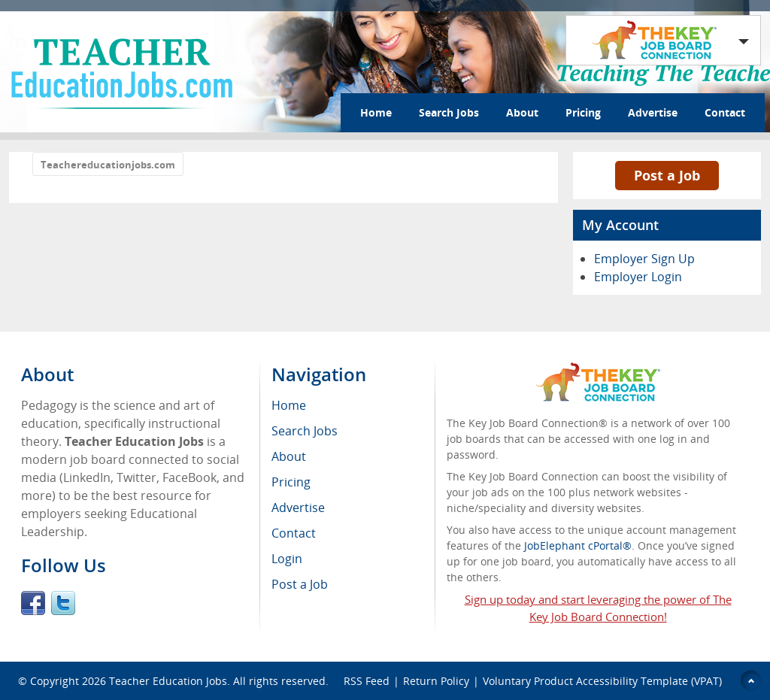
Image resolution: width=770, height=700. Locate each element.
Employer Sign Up (644, 259)
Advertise (653, 112)
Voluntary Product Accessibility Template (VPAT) (602, 681)
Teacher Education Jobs (168, 681)
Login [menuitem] (287, 559)
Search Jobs (449, 112)
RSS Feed (367, 681)
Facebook (33, 603)
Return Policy (436, 681)
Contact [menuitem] (294, 533)
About (522, 112)
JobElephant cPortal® (578, 545)
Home (376, 112)
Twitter (63, 603)
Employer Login (638, 277)
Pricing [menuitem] (291, 482)
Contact (725, 112)
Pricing (583, 112)
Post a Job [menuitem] (300, 584)
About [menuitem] (289, 456)
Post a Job (667, 175)
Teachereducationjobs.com (108, 165)
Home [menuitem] (289, 405)
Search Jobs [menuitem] (305, 431)
